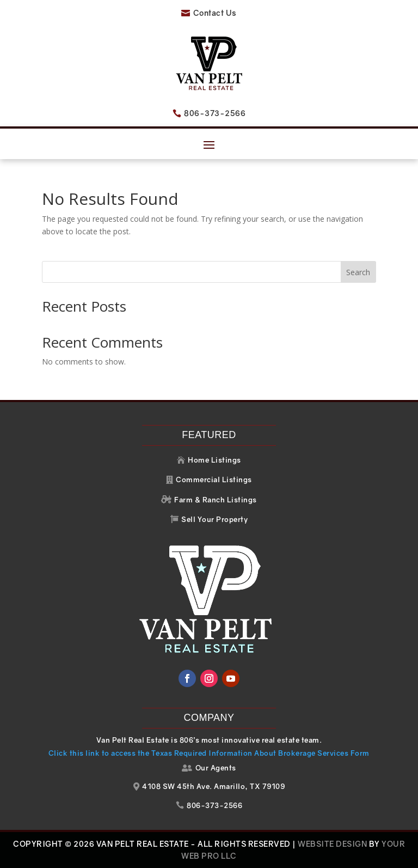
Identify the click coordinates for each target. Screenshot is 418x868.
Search (358, 272)
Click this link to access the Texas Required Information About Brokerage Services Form (209, 753)
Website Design (332, 844)
